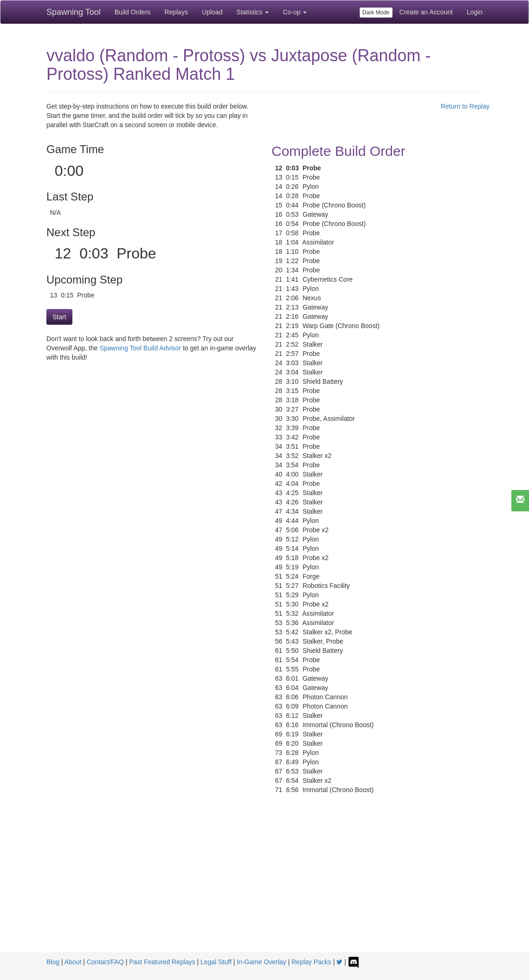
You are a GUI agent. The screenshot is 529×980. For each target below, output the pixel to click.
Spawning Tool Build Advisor (140, 348)
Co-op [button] (295, 12)
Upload (212, 12)
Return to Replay (465, 106)
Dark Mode (376, 13)
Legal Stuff (216, 962)
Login (475, 12)
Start (59, 317)
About (73, 962)
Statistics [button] (253, 12)
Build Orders (133, 12)
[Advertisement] (264, 883)
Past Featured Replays (162, 962)
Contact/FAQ (105, 962)
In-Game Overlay (261, 962)
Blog (53, 962)
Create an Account (426, 12)
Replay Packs (311, 962)
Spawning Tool (74, 12)
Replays (177, 12)
